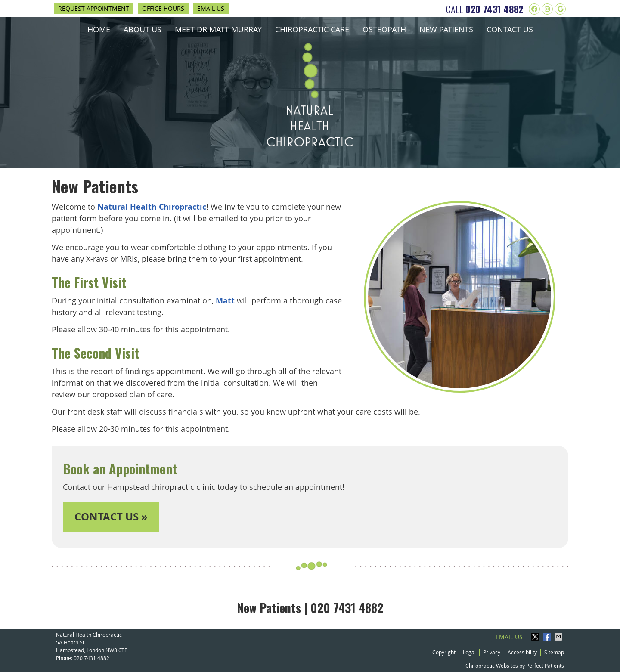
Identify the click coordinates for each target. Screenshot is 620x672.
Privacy (492, 652)
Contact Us (510, 29)
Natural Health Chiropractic (152, 207)
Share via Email (559, 637)
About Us (143, 29)
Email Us (211, 8)
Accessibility (522, 652)
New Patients (446, 29)
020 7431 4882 (494, 9)
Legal (469, 652)
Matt (225, 301)
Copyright (444, 652)
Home (99, 29)
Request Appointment (94, 8)
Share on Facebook (548, 637)
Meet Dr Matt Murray (218, 29)
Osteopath (384, 29)
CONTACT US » (111, 517)
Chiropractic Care (312, 29)
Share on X (536, 637)
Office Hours (163, 8)
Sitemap (554, 652)
